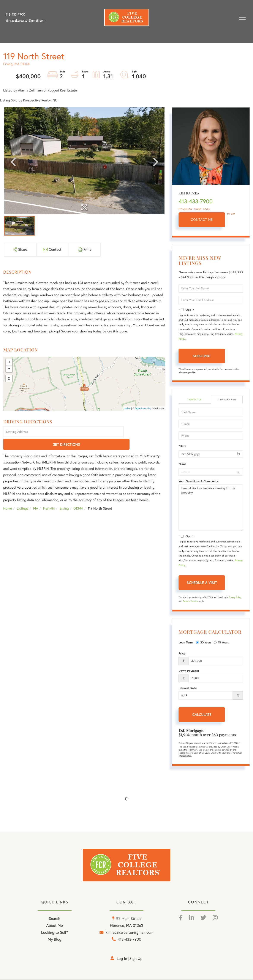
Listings (23, 496)
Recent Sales (202, 209)
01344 (78, 496)
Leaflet (127, 408)
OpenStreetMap (143, 408)
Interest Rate (187, 688)
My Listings (185, 209)
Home (8, 496)
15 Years (221, 643)
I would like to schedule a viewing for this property (211, 508)
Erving (64, 496)
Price (182, 654)
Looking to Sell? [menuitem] (55, 934)
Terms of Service (190, 602)
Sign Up (136, 960)
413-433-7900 (15, 14)
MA (36, 496)
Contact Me (202, 220)
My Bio (231, 214)
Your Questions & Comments (198, 482)
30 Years (204, 643)
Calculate (202, 715)
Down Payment (189, 671)
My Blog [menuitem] (55, 941)
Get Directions (145, 432)
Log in (122, 960)
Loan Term (186, 643)
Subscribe (202, 356)
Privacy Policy (235, 598)
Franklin (49, 496)
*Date (182, 446)
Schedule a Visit (227, 400)
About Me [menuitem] (55, 927)
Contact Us (194, 400)
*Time (182, 464)
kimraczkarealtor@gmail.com (25, 21)
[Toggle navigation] (242, 17)
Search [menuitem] (54, 920)
